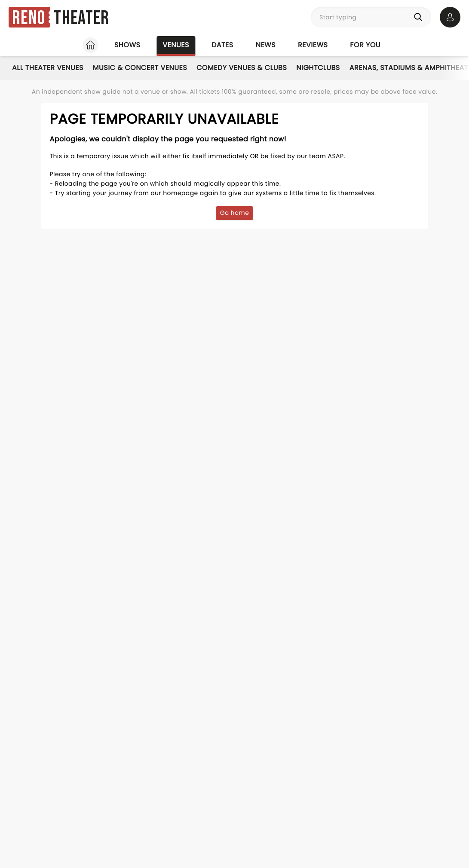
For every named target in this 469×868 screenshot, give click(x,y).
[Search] (420, 17)
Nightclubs (318, 68)
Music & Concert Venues (140, 68)
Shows (127, 45)
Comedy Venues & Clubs (242, 68)
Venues (176, 45)
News (266, 45)
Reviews (313, 45)
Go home (235, 213)
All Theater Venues (48, 68)
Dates (222, 45)
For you (365, 45)
